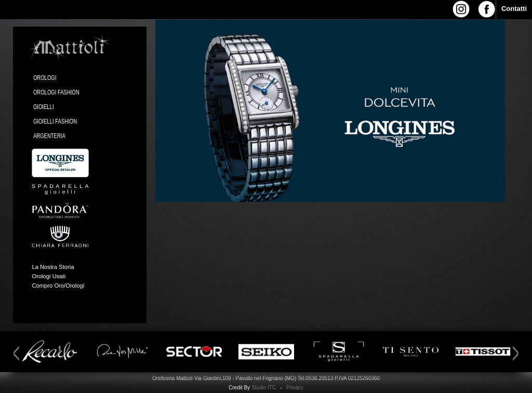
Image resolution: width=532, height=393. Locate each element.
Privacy (295, 388)
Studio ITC (264, 388)
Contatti (514, 9)
